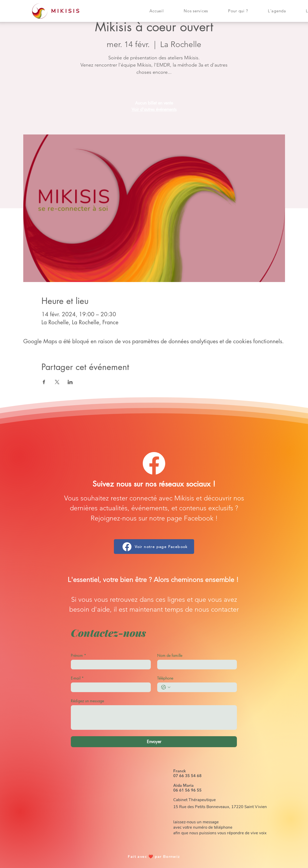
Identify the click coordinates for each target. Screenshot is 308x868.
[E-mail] (109, 687)
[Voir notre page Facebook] (154, 547)
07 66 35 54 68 (187, 776)
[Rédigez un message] (154, 717)
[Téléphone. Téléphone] (203, 687)
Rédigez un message (87, 701)
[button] (196, 11)
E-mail (77, 678)
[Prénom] (109, 665)
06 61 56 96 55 (187, 790)
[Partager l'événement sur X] (57, 382)
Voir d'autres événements (154, 109)
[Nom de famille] (196, 665)
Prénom (78, 655)
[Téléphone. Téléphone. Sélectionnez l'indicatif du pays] (166, 687)
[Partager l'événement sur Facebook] (44, 382)
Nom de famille (170, 655)
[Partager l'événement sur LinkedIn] (70, 382)
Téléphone (165, 678)
